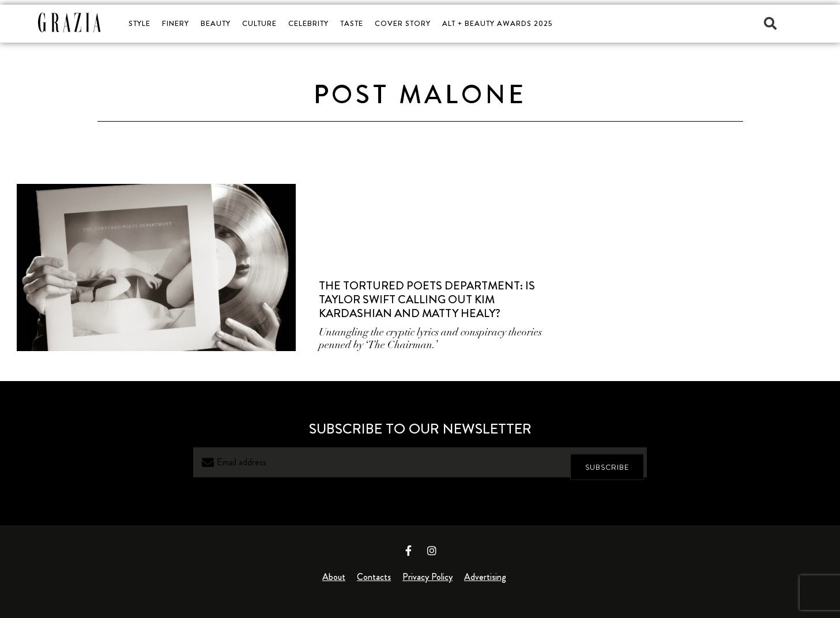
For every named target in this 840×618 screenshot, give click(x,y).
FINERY (176, 23)
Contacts (374, 577)
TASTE (352, 23)
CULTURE (259, 23)
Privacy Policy (427, 577)
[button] (770, 24)
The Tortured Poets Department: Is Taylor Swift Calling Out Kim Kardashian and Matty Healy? (427, 299)
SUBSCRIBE (607, 463)
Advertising (485, 577)
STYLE (140, 23)
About (334, 577)
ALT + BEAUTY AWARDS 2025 (497, 23)
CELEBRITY (308, 23)
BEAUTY (216, 23)
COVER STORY (403, 23)
